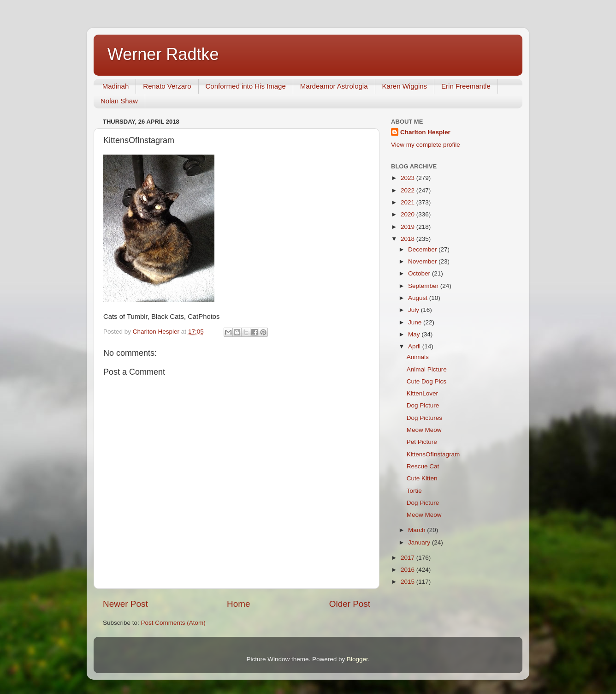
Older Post (350, 604)
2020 (409, 214)
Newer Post (125, 604)
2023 (409, 178)
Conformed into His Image (246, 86)
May (415, 334)
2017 (409, 558)
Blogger (357, 659)
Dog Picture (423, 405)
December (423, 249)
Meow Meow (424, 430)
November (423, 261)
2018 (409, 239)
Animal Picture (427, 369)
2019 (409, 227)
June (416, 322)
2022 (409, 190)
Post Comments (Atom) (173, 623)
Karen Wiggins (405, 86)
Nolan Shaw (119, 101)
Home (238, 604)
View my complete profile (426, 145)
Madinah (116, 86)
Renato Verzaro (167, 86)
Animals (418, 357)
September (424, 286)
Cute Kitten (422, 478)
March (418, 530)
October (420, 273)
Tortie (414, 491)
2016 (409, 570)
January (420, 542)
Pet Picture (422, 442)
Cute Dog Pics (426, 381)
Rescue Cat (423, 466)
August (419, 298)
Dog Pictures (424, 418)
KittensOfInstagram (433, 454)
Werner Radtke (163, 54)
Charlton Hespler (425, 132)
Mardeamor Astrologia (334, 86)
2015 (409, 582)
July (415, 310)
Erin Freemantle (466, 86)
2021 (409, 202)
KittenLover (422, 393)
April (415, 346)
